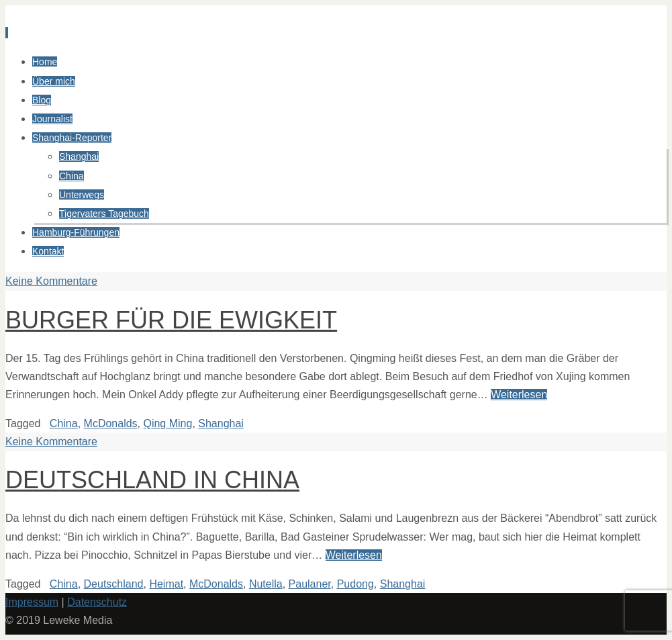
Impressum (32, 602)
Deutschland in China (152, 480)
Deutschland (114, 584)
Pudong (355, 584)
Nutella (266, 584)
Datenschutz (97, 602)
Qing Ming (167, 423)
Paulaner (310, 584)
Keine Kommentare (51, 281)
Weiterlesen (519, 395)
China (64, 423)
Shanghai (221, 423)
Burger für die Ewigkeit (171, 320)
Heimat (166, 584)
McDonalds (111, 423)
